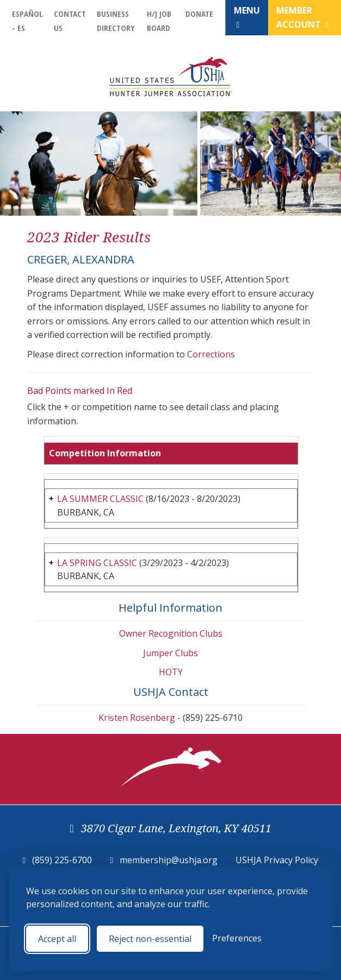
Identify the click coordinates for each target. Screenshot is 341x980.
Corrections (211, 354)
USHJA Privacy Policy (277, 860)
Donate (199, 14)
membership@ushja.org (169, 860)
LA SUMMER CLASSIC (100, 499)
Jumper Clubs (170, 653)
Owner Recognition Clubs (171, 633)
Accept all (57, 939)
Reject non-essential (150, 939)
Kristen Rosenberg (137, 718)
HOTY (171, 672)
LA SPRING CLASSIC (97, 563)
